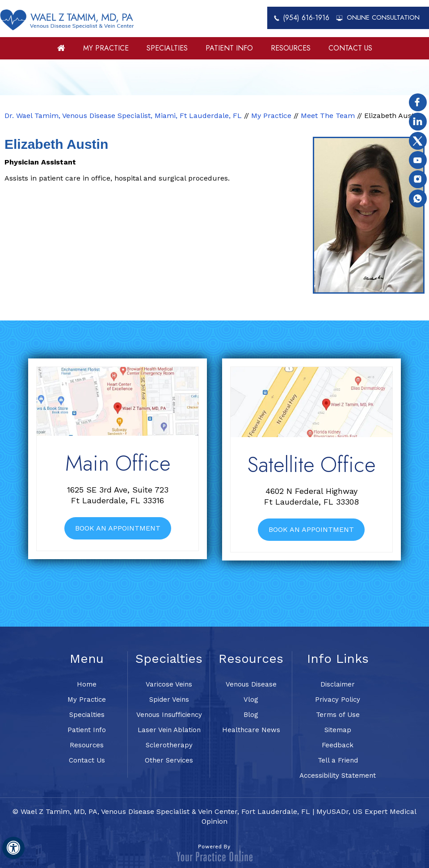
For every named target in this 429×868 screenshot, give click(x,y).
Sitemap (338, 730)
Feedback (338, 745)
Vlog (251, 699)
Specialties (167, 48)
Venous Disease (251, 684)
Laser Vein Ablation (169, 730)
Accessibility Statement (338, 775)
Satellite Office (311, 465)
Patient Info (229, 48)
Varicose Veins (169, 684)
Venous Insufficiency (169, 715)
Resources (291, 48)
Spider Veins (169, 699)
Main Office (118, 463)
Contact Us (350, 48)
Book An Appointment (118, 528)
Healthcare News (251, 730)
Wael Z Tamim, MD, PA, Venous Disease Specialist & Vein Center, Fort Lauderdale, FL (165, 811)
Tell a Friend (338, 760)
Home (61, 51)
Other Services (169, 760)
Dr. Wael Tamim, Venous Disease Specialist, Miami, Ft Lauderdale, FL (123, 116)
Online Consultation (383, 17)
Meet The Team (328, 116)
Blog (251, 715)
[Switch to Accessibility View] (13, 848)
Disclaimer (338, 684)
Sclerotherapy (169, 745)
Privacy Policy (338, 699)
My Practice (106, 48)
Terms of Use (338, 715)
